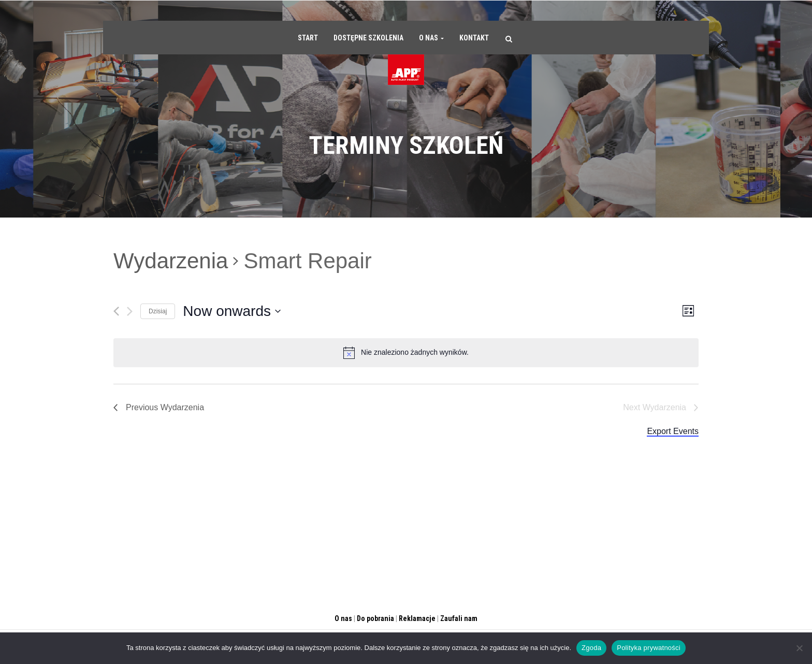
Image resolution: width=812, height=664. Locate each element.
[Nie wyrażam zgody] (799, 648)
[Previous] (116, 311)
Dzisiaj (158, 311)
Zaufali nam (459, 618)
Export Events (673, 431)
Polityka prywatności (649, 648)
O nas (431, 38)
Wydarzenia (171, 261)
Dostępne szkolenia (368, 38)
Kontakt (474, 38)
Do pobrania (375, 618)
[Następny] (130, 311)
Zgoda (591, 648)
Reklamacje (417, 618)
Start (308, 38)
